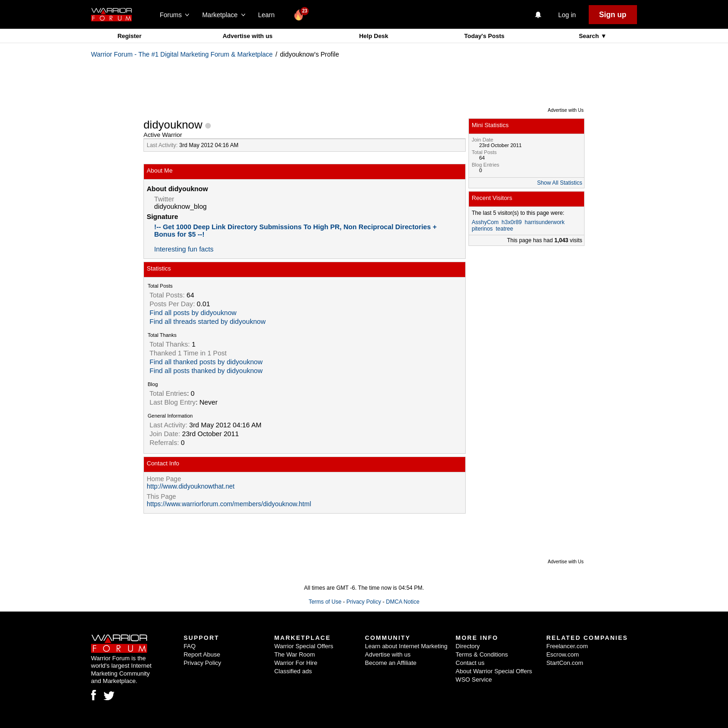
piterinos (482, 229)
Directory (468, 646)
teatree (504, 229)
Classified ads (293, 671)
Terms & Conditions (482, 654)
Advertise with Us (566, 110)
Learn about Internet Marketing (406, 646)
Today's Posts (484, 36)
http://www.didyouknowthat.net (191, 486)
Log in (567, 15)
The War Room (295, 654)
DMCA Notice (403, 602)
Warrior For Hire (296, 663)
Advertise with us (247, 36)
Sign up (613, 15)
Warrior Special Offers (304, 646)
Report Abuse (202, 654)
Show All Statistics (560, 183)
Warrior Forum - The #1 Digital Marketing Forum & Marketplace (182, 54)
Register (130, 36)
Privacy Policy (364, 602)
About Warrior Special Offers (494, 671)
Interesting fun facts (184, 249)
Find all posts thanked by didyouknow (206, 371)
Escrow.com (563, 654)
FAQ (189, 646)
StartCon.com (565, 663)
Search (590, 36)
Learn (269, 15)
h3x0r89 (511, 222)
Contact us (470, 663)
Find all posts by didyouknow (193, 313)
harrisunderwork (545, 222)
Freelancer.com (567, 646)
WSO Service (474, 680)
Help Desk (374, 36)
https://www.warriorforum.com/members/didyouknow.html (229, 504)
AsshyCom (485, 222)
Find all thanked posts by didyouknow (206, 362)
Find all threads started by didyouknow (208, 322)
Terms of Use (325, 602)
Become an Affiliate (391, 663)
